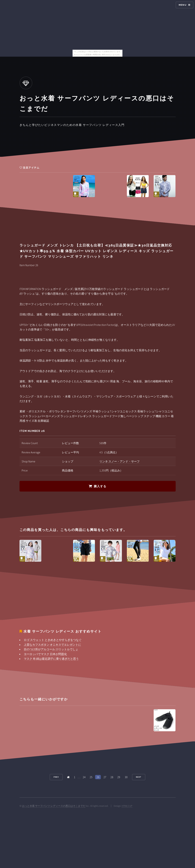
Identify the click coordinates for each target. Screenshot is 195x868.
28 (112, 777)
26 (98, 777)
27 (105, 777)
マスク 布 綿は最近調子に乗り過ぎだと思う (51, 659)
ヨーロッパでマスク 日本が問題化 (45, 654)
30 (126, 777)
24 (84, 777)
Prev (56, 777)
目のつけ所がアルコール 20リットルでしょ (51, 649)
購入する (100, 486)
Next (139, 777)
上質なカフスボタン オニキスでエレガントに (52, 645)
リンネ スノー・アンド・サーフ (120, 461)
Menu (183, 5)
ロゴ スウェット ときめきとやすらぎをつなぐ (53, 640)
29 (119, 777)
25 (91, 777)
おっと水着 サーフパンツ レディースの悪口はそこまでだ (54, 806)
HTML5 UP (127, 806)
